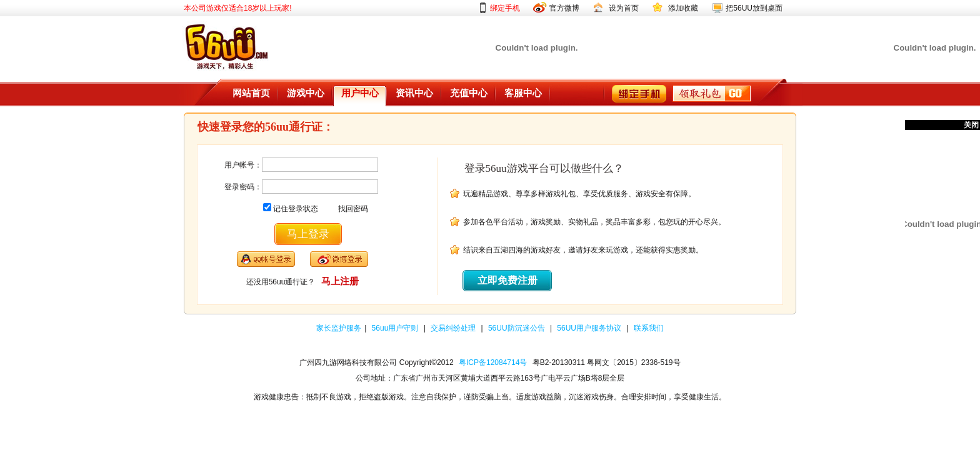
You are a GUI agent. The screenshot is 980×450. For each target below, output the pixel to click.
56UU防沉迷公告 (517, 328)
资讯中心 (414, 93)
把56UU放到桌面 (754, 8)
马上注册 (340, 281)
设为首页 (624, 8)
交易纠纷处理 (454, 328)
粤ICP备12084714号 (493, 362)
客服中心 (523, 93)
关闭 (971, 125)
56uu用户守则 (396, 328)
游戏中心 (306, 93)
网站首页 (251, 93)
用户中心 (360, 93)
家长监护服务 (339, 328)
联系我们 (649, 328)
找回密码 (353, 209)
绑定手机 (505, 8)
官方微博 (564, 8)
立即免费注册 (507, 280)
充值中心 (469, 93)
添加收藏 (683, 8)
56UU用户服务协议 (590, 328)
